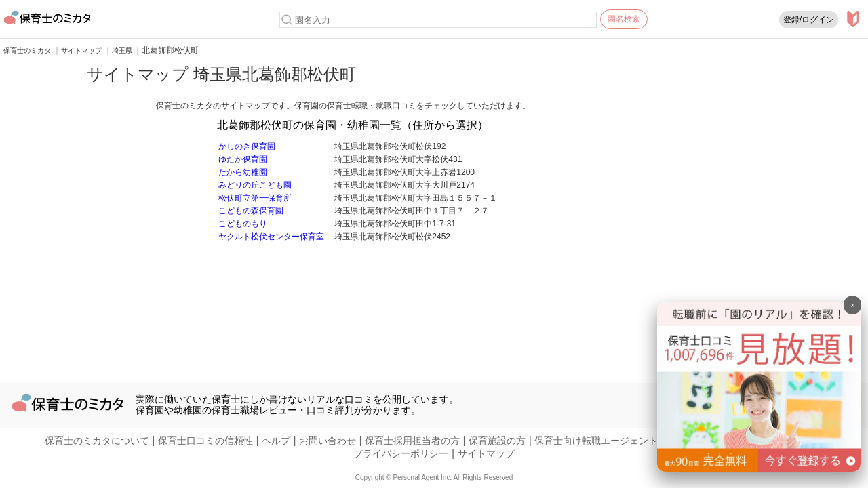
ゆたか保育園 (243, 159)
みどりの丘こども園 (255, 185)
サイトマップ (486, 453)
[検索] (287, 20)
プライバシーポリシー (401, 453)
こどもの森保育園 (251, 211)
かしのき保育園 (247, 146)
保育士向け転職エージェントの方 (606, 441)
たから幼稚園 (243, 172)
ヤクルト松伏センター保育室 (271, 237)
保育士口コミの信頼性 (205, 441)
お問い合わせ (328, 441)
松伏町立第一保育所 (255, 198)
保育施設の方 (497, 441)
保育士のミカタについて (97, 441)
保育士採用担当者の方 (412, 441)
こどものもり (243, 224)
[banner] (759, 468)
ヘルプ (276, 441)
